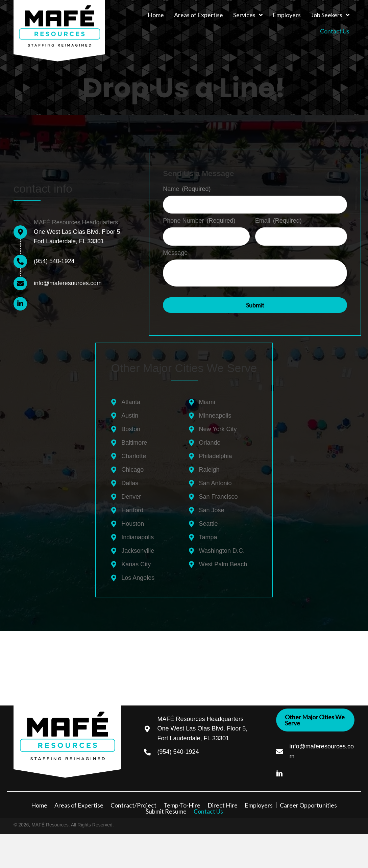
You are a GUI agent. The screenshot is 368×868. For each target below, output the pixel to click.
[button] (20, 304)
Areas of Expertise (79, 804)
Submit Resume (166, 810)
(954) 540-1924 (55, 261)
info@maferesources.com (68, 283)
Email (278, 220)
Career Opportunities (308, 804)
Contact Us (208, 810)
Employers (259, 804)
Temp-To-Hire (182, 804)
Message (175, 252)
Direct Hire (223, 804)
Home (39, 804)
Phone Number (199, 220)
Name (187, 189)
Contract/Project (133, 804)
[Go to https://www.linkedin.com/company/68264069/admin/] (283, 772)
